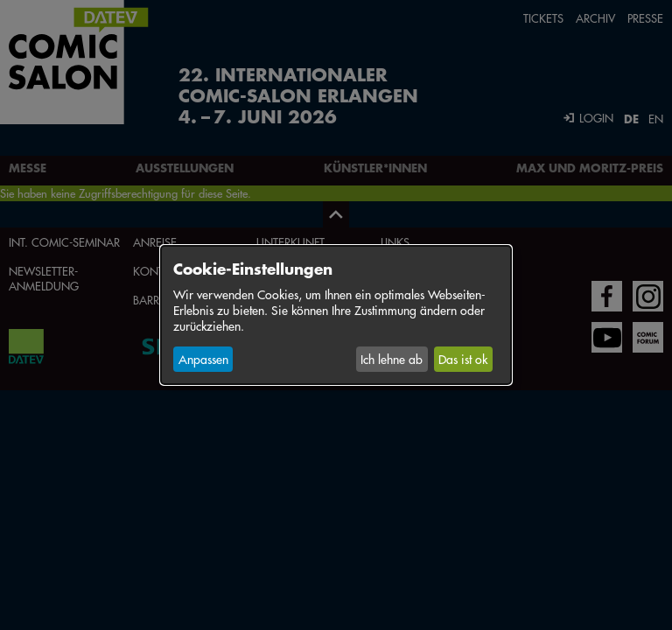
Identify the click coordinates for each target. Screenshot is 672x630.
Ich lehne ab (392, 359)
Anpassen (203, 359)
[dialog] (336, 315)
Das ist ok (463, 359)
